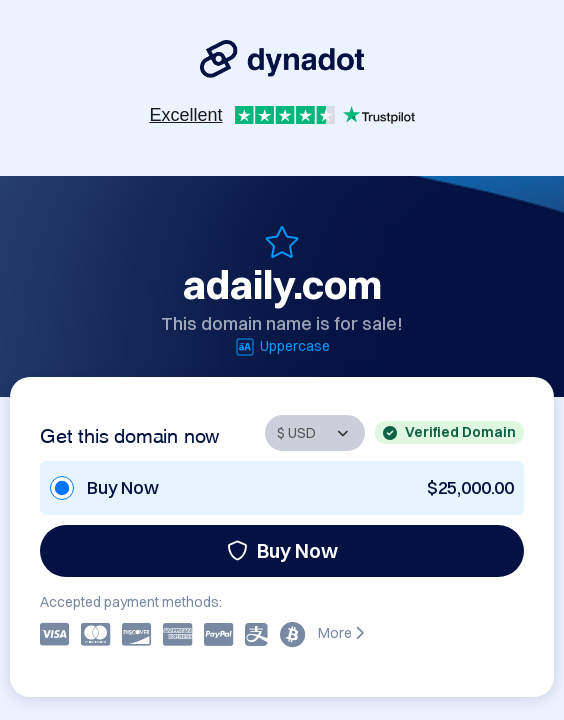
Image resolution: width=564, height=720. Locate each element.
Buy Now (282, 550)
